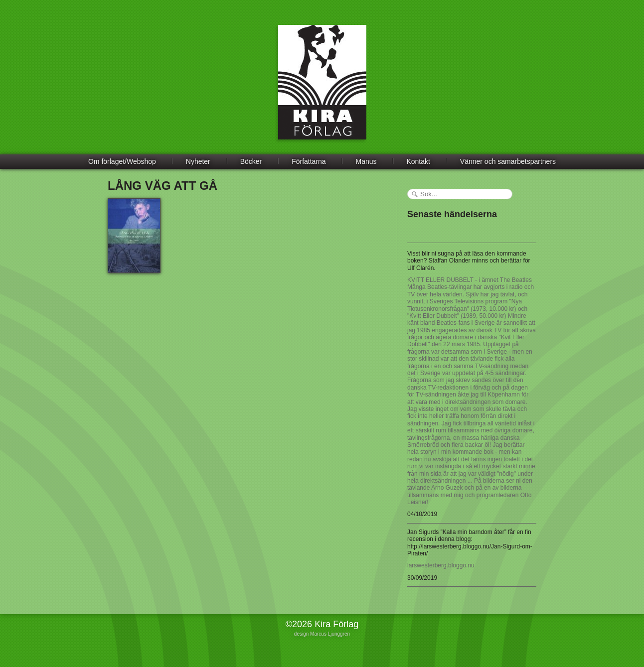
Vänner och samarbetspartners (508, 161)
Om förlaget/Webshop (122, 161)
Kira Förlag (322, 90)
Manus (366, 161)
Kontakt (418, 161)
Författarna (309, 161)
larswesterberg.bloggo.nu (441, 565)
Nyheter (198, 161)
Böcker (251, 161)
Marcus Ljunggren (330, 634)
